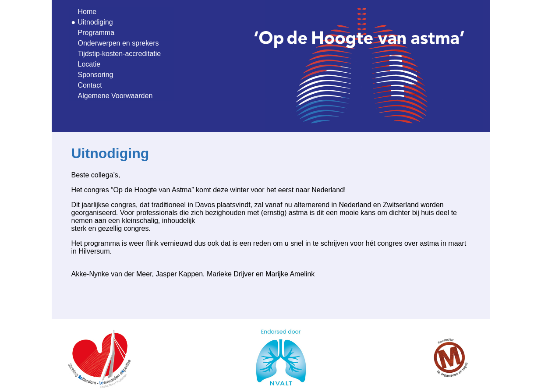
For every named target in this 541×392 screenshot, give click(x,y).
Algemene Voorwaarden (115, 96)
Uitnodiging (95, 22)
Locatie (89, 64)
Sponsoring (96, 75)
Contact (90, 85)
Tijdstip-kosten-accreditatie (120, 54)
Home (87, 12)
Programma (96, 33)
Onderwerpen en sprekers (118, 43)
